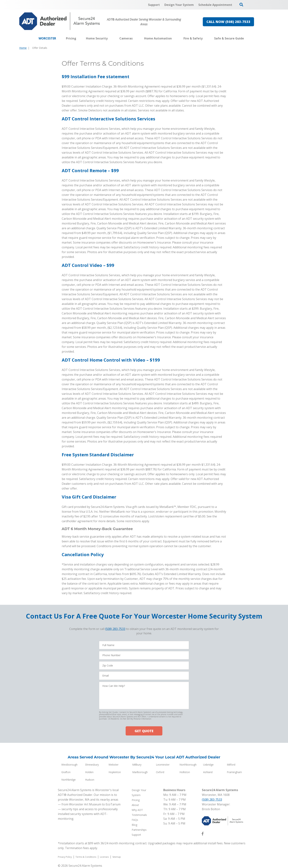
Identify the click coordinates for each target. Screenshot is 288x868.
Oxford (160, 772)
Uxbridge (208, 765)
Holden (89, 772)
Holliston (185, 772)
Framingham (234, 772)
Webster (114, 765)
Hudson (90, 780)
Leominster (163, 765)
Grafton (66, 772)
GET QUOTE (144, 731)
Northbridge (69, 780)
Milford (231, 765)
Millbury (137, 765)
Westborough (69, 765)
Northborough (188, 765)
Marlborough (140, 772)
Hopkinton (115, 772)
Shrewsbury (92, 765)
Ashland (208, 772)
